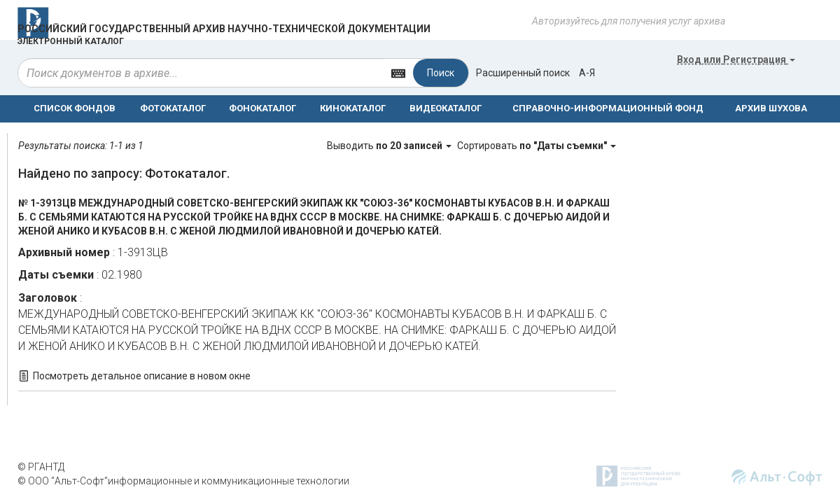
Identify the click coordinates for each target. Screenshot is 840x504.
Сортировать (537, 146)
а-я (587, 73)
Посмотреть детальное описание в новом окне (142, 376)
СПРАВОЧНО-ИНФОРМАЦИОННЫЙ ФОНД (608, 108)
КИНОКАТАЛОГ (353, 108)
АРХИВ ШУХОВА (771, 108)
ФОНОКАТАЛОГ (262, 108)
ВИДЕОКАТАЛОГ (446, 108)
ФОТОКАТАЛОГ (173, 108)
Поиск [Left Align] (441, 73)
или (736, 59)
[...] (201, 73)
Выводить (390, 146)
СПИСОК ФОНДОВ (75, 108)
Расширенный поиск (523, 73)
